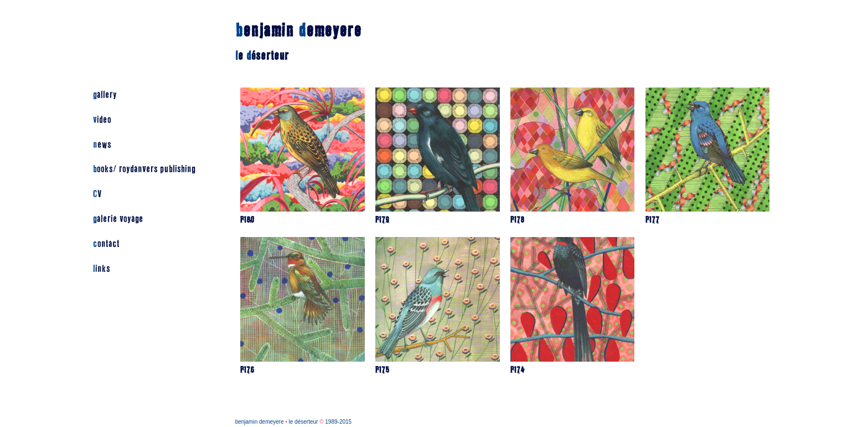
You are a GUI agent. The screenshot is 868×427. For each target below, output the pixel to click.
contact (106, 244)
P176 (247, 370)
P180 (247, 220)
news (102, 145)
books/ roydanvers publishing (144, 169)
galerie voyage (118, 219)
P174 (518, 370)
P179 (382, 220)
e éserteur (262, 56)
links (102, 269)
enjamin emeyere (298, 31)
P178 (517, 220)
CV (97, 194)
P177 (652, 220)
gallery (105, 95)
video (102, 120)
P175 (382, 370)
